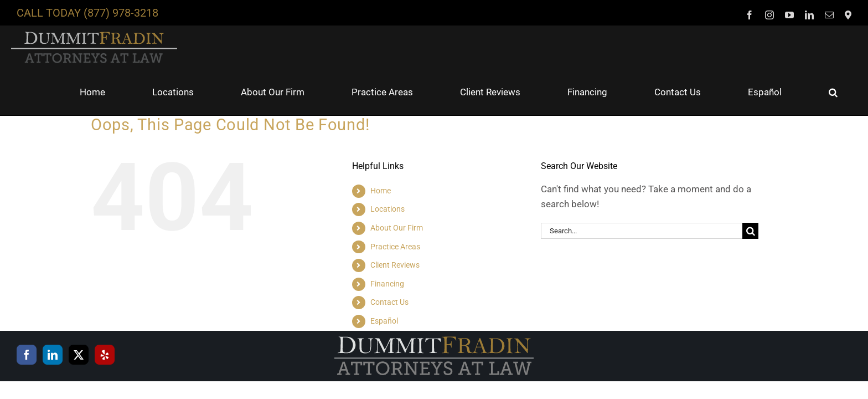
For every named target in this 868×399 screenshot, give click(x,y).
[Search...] (642, 188)
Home (381, 147)
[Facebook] (27, 311)
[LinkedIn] (53, 311)
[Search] (750, 188)
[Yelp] (105, 311)
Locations (387, 166)
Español (384, 278)
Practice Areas (395, 203)
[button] (847, 49)
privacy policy (138, 373)
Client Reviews (395, 222)
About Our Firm (397, 185)
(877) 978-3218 (121, 13)
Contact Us (389, 259)
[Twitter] (79, 311)
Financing (387, 241)
